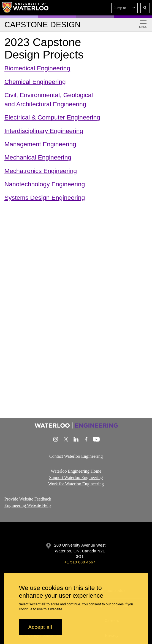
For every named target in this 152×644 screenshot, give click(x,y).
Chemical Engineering (35, 82)
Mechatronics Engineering (41, 171)
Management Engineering (40, 144)
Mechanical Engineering (38, 158)
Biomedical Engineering (37, 68)
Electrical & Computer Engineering (52, 117)
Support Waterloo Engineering (76, 477)
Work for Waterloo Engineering (76, 484)
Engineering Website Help (28, 505)
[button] (124, 8)
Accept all (40, 627)
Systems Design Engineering (45, 198)
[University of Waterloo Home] (26, 8)
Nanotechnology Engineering (45, 184)
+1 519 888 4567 (80, 562)
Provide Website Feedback (28, 499)
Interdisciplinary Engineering (44, 131)
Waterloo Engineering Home (76, 471)
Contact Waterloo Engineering (76, 456)
